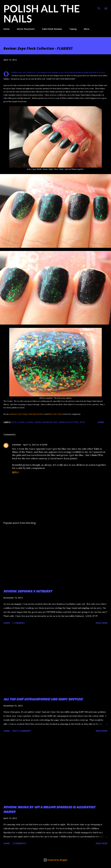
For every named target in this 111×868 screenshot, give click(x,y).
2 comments (19, 843)
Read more (102, 623)
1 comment (19, 623)
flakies (30, 422)
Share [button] (101, 422)
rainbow (47, 422)
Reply (15, 472)
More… (87, 29)
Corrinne (16, 445)
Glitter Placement (26, 29)
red (55, 422)
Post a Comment (22, 731)
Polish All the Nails (42, 14)
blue (14, 422)
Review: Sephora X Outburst (28, 592)
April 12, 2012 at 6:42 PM (35, 445)
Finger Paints (28, 414)
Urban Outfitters (69, 422)
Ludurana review (16, 414)
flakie (21, 422)
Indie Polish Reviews (52, 29)
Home (6, 29)
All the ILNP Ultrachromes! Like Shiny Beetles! (43, 700)
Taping (73, 29)
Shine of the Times (55, 414)
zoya (82, 422)
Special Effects (39, 414)
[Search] (99, 5)
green (38, 422)
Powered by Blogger (55, 860)
